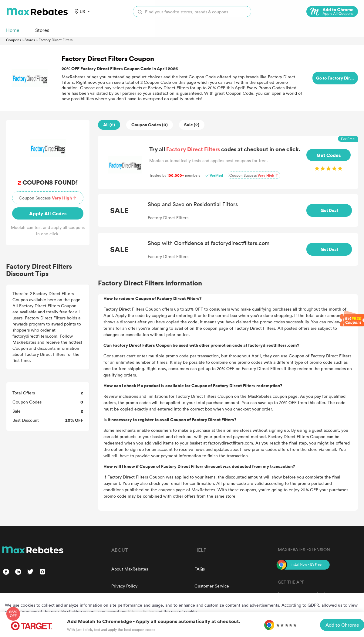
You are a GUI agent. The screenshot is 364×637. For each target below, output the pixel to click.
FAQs (200, 569)
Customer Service (212, 586)
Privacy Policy (124, 586)
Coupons (13, 40)
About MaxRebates (130, 569)
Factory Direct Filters (56, 40)
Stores (30, 40)
